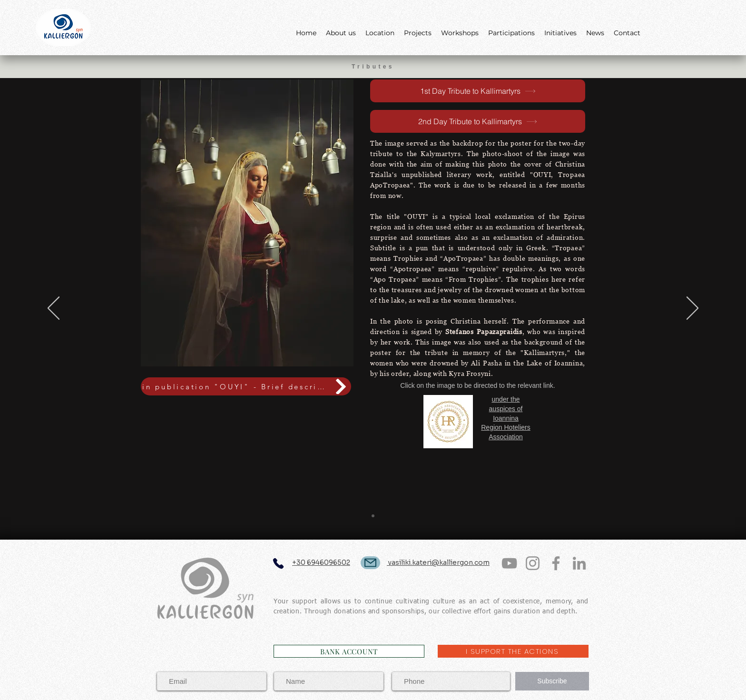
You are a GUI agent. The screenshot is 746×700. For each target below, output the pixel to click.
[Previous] (54, 309)
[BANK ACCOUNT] (349, 651)
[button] (247, 223)
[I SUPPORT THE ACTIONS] (513, 651)
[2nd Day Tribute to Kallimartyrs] (478, 121)
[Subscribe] (552, 681)
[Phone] (278, 563)
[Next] (692, 309)
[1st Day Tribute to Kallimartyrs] (478, 91)
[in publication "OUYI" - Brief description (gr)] (246, 386)
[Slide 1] (373, 516)
